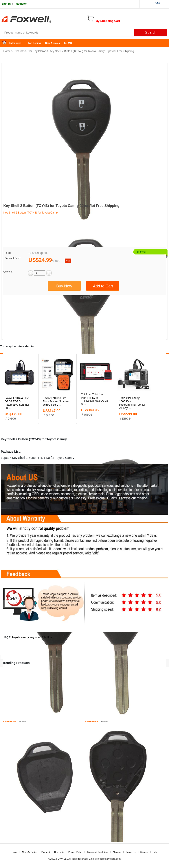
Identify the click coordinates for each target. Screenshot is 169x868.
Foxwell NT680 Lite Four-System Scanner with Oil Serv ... (56, 401)
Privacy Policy (75, 852)
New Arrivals (52, 43)
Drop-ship (59, 852)
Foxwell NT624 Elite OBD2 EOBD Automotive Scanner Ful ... (17, 403)
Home (6, 43)
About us (117, 852)
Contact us (131, 852)
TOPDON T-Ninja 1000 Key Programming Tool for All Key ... (132, 403)
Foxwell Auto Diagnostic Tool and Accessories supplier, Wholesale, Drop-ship (35, 20)
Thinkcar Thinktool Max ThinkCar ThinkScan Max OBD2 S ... (95, 399)
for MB (68, 43)
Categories (15, 43)
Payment (46, 852)
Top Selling (34, 43)
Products (19, 51)
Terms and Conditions (98, 852)
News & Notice (29, 852)
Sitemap (144, 852)
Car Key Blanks (37, 51)
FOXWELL (62, 859)
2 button (47, 637)
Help (155, 852)
